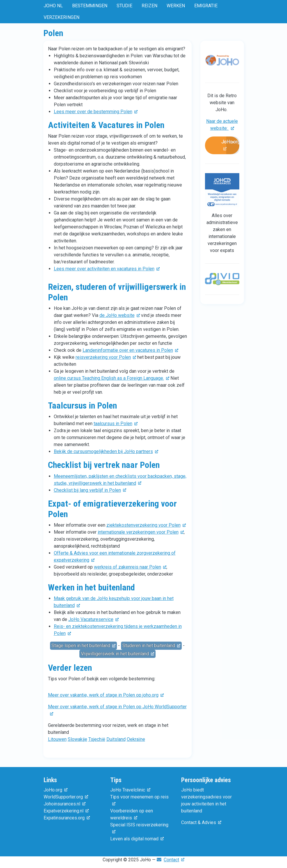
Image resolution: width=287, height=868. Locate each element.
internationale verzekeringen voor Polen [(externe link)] (141, 532)
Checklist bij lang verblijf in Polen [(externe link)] (90, 490)
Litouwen (57, 739)
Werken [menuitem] (176, 6)
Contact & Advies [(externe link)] (201, 822)
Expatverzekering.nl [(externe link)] (66, 811)
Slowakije (77, 739)
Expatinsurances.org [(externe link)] (67, 818)
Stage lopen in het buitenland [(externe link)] (83, 646)
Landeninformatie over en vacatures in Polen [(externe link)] (130, 350)
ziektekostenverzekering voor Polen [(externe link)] (146, 525)
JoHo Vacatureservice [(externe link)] (93, 619)
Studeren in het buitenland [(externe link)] (151, 646)
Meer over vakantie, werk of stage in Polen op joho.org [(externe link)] (106, 695)
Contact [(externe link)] (174, 860)
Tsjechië (97, 739)
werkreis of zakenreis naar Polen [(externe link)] (130, 567)
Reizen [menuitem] (149, 6)
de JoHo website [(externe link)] (120, 315)
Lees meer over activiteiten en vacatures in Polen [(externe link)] (107, 269)
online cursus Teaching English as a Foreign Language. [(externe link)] (112, 378)
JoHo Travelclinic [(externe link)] (130, 790)
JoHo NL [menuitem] (53, 6)
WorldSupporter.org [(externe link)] (66, 797)
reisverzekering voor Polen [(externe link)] (106, 357)
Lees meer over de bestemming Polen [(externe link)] (96, 112)
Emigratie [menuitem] (206, 6)
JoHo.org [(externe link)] (230, 145)
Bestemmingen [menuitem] (90, 6)
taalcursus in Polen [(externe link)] (116, 424)
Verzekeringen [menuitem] (61, 17)
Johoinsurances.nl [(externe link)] (65, 804)
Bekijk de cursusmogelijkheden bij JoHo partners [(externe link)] (106, 451)
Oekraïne (136, 739)
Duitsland (116, 739)
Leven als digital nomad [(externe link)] (137, 839)
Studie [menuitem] (124, 6)
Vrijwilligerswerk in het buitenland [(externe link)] (117, 654)
